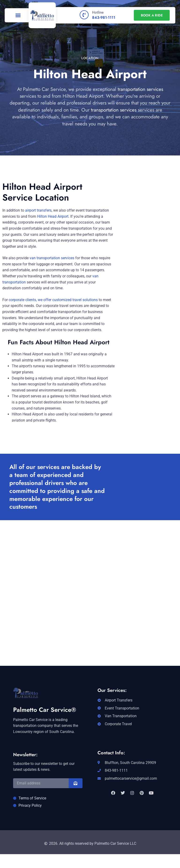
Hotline (98, 12)
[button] (18, 15)
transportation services (140, 89)
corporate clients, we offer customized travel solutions (53, 300)
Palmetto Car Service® (45, 710)
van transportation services (52, 258)
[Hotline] (84, 15)
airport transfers (38, 210)
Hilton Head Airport (53, 216)
